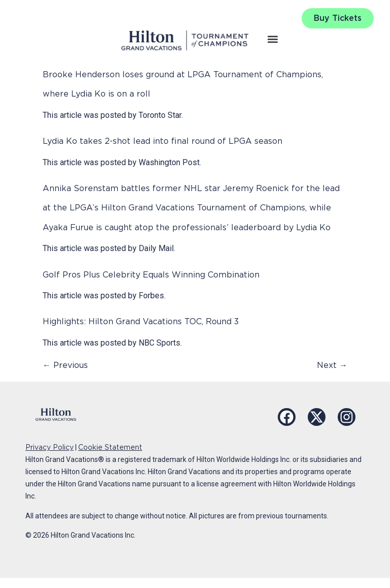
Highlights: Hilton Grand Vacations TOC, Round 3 (141, 321)
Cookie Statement (110, 447)
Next (332, 365)
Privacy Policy (50, 447)
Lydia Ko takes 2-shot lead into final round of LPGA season (162, 141)
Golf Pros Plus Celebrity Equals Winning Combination (151, 275)
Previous (65, 365)
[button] (273, 39)
